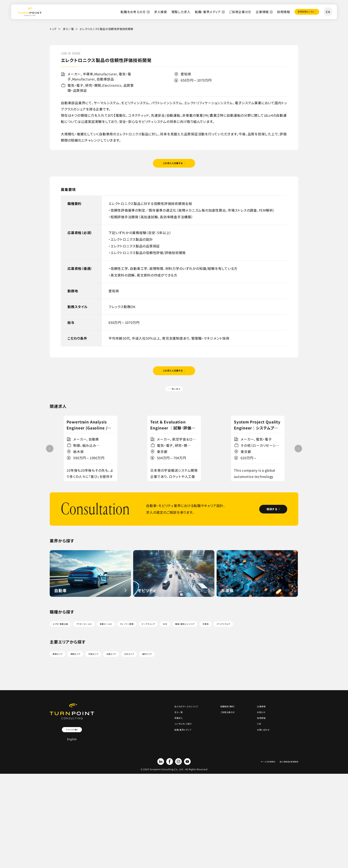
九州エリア (167, 716)
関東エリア (62, 716)
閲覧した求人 (168, 12)
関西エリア (88, 716)
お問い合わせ (260, 806)
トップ (53, 29)
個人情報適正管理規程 (284, 832)
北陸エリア (141, 716)
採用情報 (270, 12)
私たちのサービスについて (165, 771)
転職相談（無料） (217, 771)
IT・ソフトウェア (65, 683)
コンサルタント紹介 (160, 798)
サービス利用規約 (255, 832)
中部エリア (114, 716)
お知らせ (257, 780)
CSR (254, 798)
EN (328, 12)
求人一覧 (68, 29)
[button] (298, 478)
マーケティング (197, 672)
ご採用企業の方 (227, 12)
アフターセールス (102, 672)
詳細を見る (89, 516)
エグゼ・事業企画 (66, 672)
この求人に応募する (172, 166)
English (72, 805)
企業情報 (249, 12)
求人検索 (147, 12)
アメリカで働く (72, 794)
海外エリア (193, 716)
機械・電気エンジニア (252, 672)
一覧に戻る (176, 399)
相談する (264, 555)
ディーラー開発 (165, 672)
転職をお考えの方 (120, 12)
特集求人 (153, 789)
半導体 (283, 672)
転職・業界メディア (195, 12)
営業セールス (134, 672)
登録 (299, 12)
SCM (222, 672)
